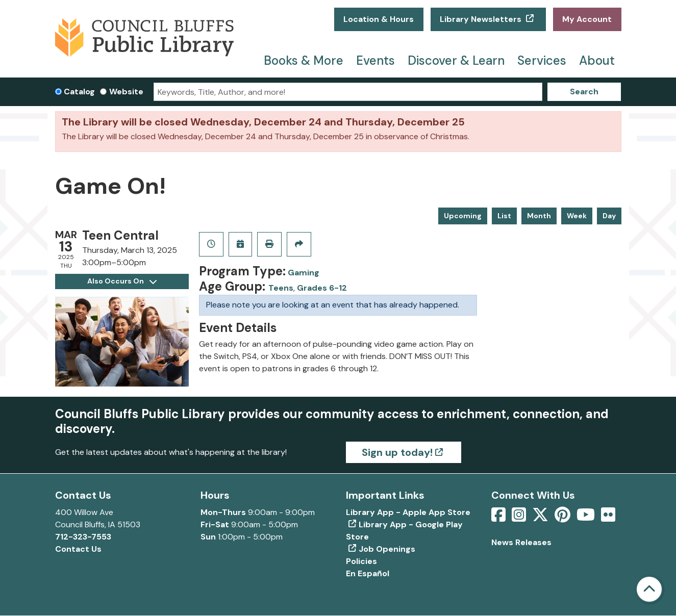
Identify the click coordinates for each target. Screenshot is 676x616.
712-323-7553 (83, 537)
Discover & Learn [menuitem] (456, 60)
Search (584, 92)
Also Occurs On (122, 281)
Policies (361, 561)
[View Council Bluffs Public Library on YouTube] (587, 518)
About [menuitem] (597, 60)
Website (126, 92)
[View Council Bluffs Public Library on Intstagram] (520, 518)
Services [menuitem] (542, 60)
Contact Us (78, 549)
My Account (587, 19)
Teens (281, 288)
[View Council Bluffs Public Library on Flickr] (608, 518)
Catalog (79, 92)
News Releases (521, 542)
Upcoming (463, 216)
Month (539, 216)
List (504, 216)
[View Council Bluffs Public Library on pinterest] (564, 518)
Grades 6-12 (322, 288)
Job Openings (387, 549)
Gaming (304, 273)
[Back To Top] (649, 589)
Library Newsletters (482, 19)
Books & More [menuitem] (304, 60)
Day (609, 216)
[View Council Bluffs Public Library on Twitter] (541, 518)
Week (577, 216)
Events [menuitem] (375, 60)
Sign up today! (397, 452)
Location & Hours (379, 19)
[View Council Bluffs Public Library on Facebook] (499, 518)
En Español (368, 573)
